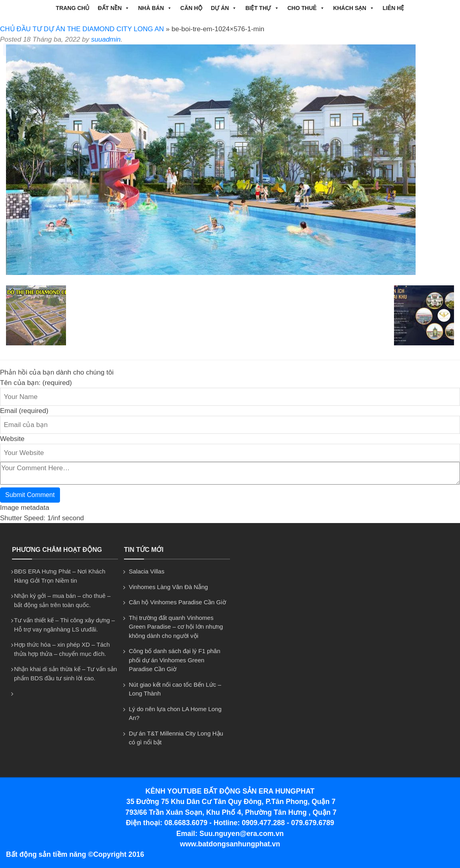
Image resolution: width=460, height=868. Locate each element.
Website (12, 439)
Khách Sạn (354, 8)
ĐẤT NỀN (114, 8)
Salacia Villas (147, 571)
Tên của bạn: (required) (36, 383)
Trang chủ (73, 8)
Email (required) (24, 411)
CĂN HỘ (191, 8)
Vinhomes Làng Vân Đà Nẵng (168, 587)
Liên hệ (394, 8)
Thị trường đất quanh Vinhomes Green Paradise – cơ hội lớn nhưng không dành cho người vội (176, 627)
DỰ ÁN (224, 8)
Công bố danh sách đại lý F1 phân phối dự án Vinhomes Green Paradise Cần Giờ (175, 660)
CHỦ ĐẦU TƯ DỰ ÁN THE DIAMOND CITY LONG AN (82, 29)
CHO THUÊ (306, 8)
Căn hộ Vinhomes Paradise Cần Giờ (177, 602)
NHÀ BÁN (155, 8)
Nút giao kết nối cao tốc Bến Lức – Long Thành (175, 689)
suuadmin (106, 39)
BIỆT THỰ (262, 8)
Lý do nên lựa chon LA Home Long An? (175, 714)
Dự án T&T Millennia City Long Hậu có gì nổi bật (176, 738)
